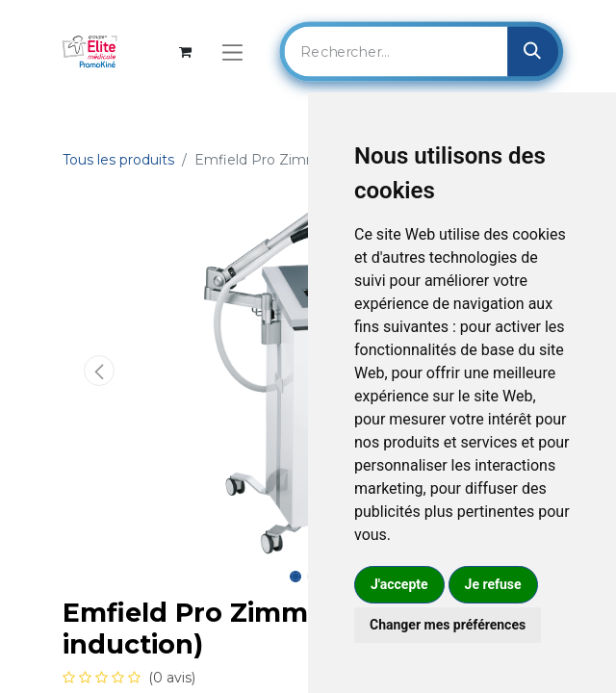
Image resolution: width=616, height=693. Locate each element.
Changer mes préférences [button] (448, 625)
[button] (100, 371)
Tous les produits (118, 160)
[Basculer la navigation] (232, 51)
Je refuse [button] (493, 584)
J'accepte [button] (399, 584)
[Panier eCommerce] (185, 51)
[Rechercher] (533, 51)
